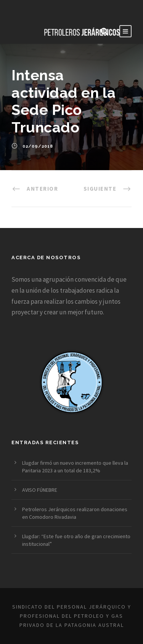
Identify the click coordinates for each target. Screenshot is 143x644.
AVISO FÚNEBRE (40, 490)
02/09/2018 (38, 146)
